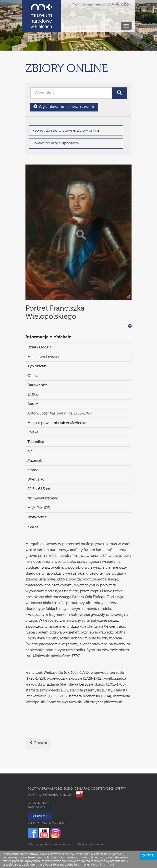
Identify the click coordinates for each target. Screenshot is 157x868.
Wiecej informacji (102, 843)
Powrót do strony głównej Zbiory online (66, 109)
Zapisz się (40, 795)
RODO (68, 767)
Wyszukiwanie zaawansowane (64, 85)
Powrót (38, 721)
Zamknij (148, 834)
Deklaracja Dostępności (94, 767)
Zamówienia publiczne (57, 773)
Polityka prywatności (45, 767)
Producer (98, 823)
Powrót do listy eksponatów (56, 122)
